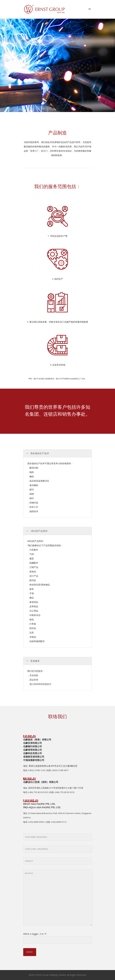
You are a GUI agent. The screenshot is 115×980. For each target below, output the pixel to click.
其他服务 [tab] (35, 661)
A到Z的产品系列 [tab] (39, 531)
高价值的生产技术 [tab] (40, 454)
